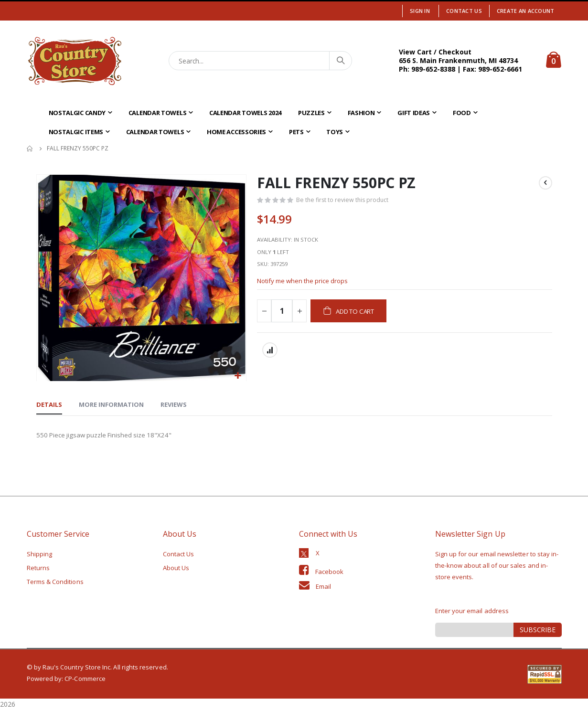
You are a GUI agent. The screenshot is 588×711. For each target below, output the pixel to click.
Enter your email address (472, 612)
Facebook (330, 573)
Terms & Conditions (55, 583)
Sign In (420, 11)
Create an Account (526, 11)
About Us (176, 569)
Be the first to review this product (344, 201)
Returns (38, 569)
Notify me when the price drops (306, 287)
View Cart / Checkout (435, 52)
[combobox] (260, 61)
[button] (238, 376)
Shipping (40, 555)
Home (30, 149)
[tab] (49, 406)
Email (323, 587)
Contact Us (464, 11)
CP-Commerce (85, 679)
